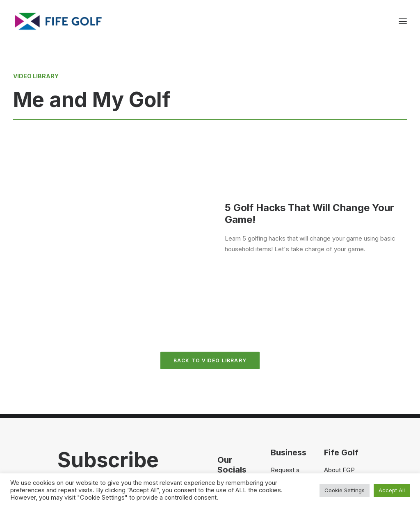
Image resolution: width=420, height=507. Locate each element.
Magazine (338, 407)
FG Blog (335, 418)
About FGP (339, 385)
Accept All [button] (392, 490)
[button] (222, 404)
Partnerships (288, 407)
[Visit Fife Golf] (59, 21)
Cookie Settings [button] (345, 490)
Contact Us (340, 396)
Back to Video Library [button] (210, 276)
